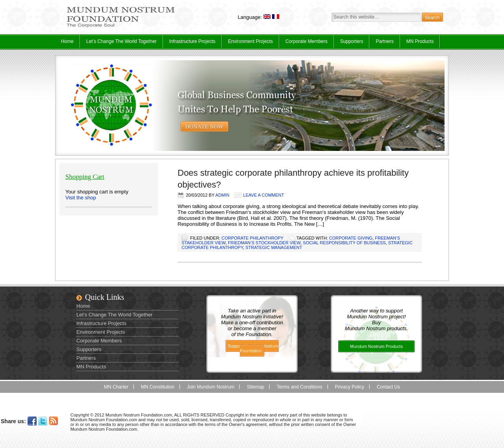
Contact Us (388, 387)
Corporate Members (307, 41)
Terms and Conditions (300, 387)
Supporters (352, 41)
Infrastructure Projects (189, 43)
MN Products (417, 43)
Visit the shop (81, 198)
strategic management (274, 247)
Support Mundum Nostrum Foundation (253, 348)
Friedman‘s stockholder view (264, 243)
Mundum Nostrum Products (376, 346)
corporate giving (351, 238)
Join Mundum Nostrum (211, 387)
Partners (384, 41)
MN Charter (116, 387)
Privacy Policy (349, 387)
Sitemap (256, 387)
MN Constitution (158, 387)
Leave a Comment (264, 195)
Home (67, 41)
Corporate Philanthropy (252, 238)
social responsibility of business (344, 243)
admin (222, 195)
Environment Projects (247, 43)
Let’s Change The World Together (119, 43)
